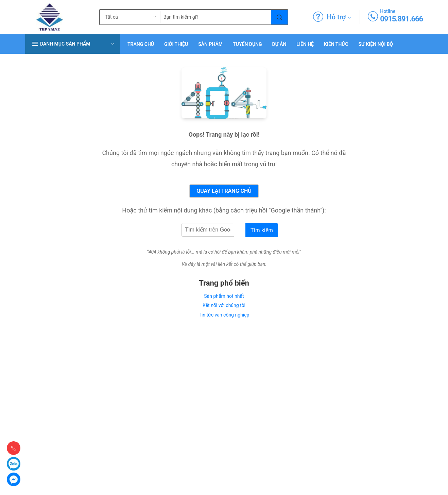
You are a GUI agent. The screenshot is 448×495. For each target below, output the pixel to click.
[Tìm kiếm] (280, 17)
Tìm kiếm (262, 230)
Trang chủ (141, 44)
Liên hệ (305, 44)
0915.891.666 (401, 19)
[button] (73, 44)
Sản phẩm (210, 44)
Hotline (388, 11)
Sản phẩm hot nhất (224, 296)
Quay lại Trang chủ (224, 191)
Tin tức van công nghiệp (224, 315)
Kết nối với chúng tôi (224, 305)
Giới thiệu (176, 44)
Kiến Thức (336, 44)
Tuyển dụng (247, 44)
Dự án (279, 44)
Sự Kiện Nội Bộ (376, 44)
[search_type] (125, 17)
